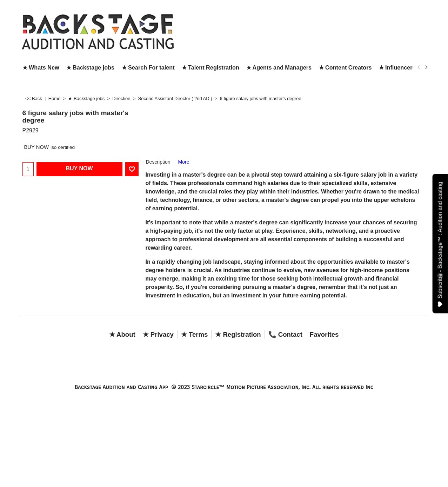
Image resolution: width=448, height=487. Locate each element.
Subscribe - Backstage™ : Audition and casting (440, 244)
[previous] (419, 67)
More (184, 162)
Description (158, 162)
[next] (426, 67)
